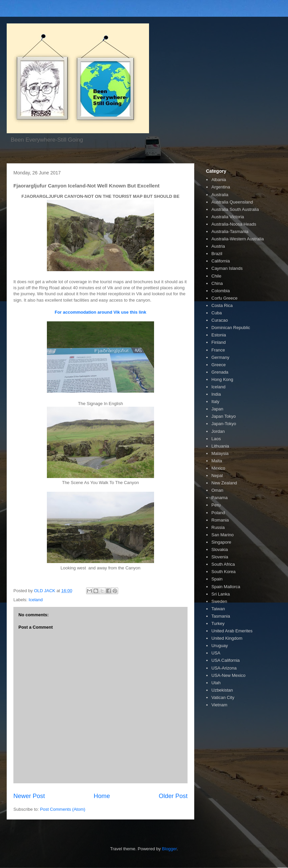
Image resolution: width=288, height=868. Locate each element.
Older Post (173, 796)
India (216, 394)
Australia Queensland (232, 202)
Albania (219, 180)
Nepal (217, 476)
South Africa (223, 564)
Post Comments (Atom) (63, 809)
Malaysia (220, 453)
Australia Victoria (228, 217)
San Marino (222, 535)
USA (216, 653)
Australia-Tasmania (230, 231)
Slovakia (220, 549)
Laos (216, 439)
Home (102, 796)
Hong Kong (222, 379)
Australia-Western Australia (238, 239)
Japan (217, 409)
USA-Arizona (224, 668)
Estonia (219, 335)
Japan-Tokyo (224, 424)
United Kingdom (227, 638)
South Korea (223, 572)
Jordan (218, 431)
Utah (216, 683)
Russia (218, 527)
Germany (220, 357)
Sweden (219, 601)
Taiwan (218, 609)
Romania (220, 520)
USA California (226, 660)
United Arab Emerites (232, 631)
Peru (216, 505)
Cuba (217, 313)
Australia (220, 195)
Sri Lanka (221, 594)
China (217, 283)
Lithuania (220, 446)
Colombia (221, 291)
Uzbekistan (222, 690)
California (221, 261)
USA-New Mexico (228, 675)
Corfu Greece (224, 298)
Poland (218, 513)
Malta (217, 461)
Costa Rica (222, 305)
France (218, 350)
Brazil (217, 254)
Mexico (218, 468)
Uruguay (220, 646)
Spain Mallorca (226, 587)
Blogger (169, 849)
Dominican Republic (231, 328)
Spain (217, 579)
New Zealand (224, 483)
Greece (219, 365)
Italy (215, 402)
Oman (217, 490)
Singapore (221, 542)
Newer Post (29, 796)
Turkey (218, 623)
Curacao (220, 320)
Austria (218, 246)
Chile (216, 276)
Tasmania (221, 616)
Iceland (36, 600)
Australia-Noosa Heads (234, 224)
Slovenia (220, 557)
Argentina (221, 187)
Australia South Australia (235, 209)
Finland (219, 342)
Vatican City (223, 697)
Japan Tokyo (224, 416)
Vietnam (219, 705)
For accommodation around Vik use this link (100, 312)
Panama (219, 498)
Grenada (220, 372)
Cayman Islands (227, 268)
